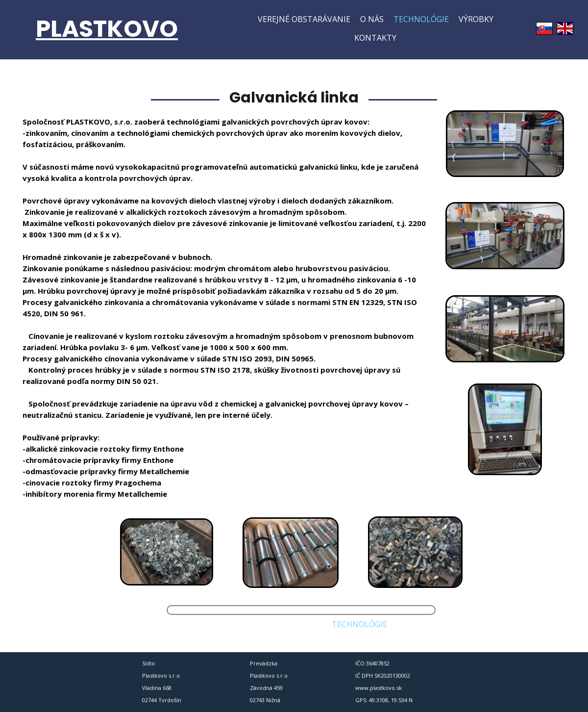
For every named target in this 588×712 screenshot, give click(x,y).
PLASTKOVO (107, 29)
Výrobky (476, 19)
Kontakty (375, 38)
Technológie (421, 19)
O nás (372, 19)
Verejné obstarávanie (304, 19)
